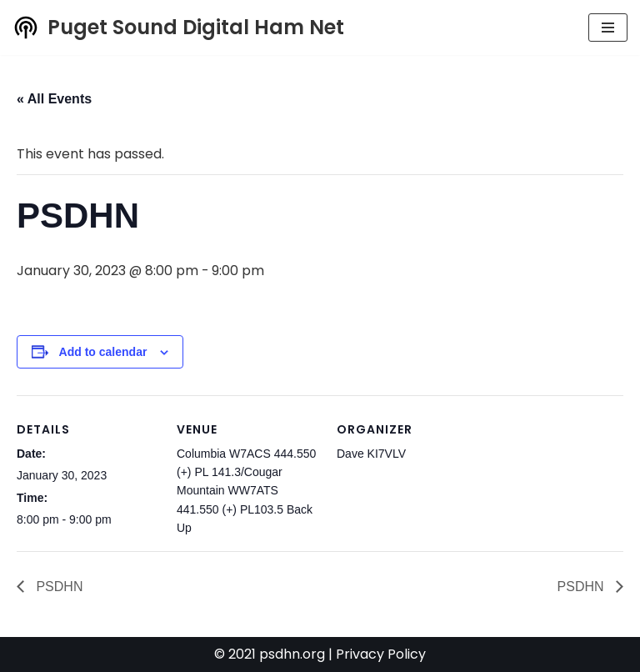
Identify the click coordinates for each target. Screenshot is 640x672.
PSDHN (57, 587)
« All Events (54, 99)
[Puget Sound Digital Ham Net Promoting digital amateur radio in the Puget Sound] (178, 28)
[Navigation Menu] (608, 28)
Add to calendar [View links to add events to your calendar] (103, 352)
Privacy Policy (381, 655)
